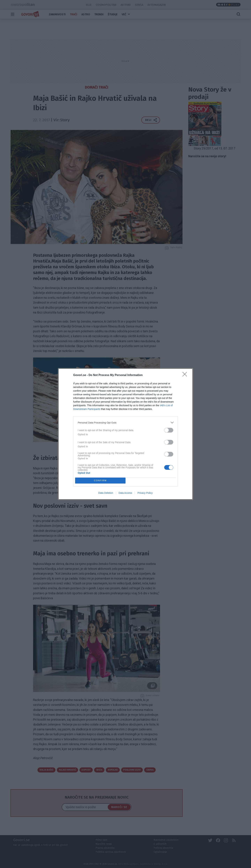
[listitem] (125, 423)
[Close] (186, 375)
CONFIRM (100, 481)
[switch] (169, 430)
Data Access (125, 493)
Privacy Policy (145, 493)
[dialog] (125, 434)
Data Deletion (106, 493)
